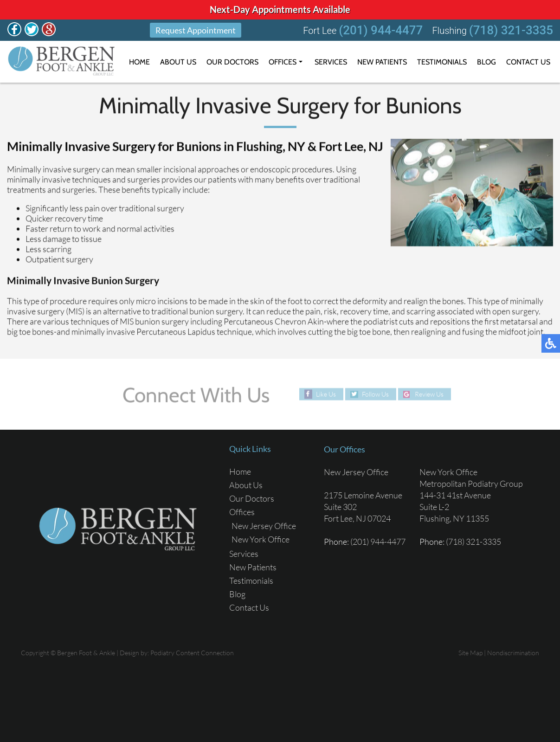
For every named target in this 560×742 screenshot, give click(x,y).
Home (139, 62)
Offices (283, 62)
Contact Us (528, 62)
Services (331, 62)
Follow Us (375, 394)
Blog (486, 62)
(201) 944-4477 (381, 30)
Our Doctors (232, 62)
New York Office (261, 539)
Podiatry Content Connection (192, 653)
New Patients (382, 62)
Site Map (470, 653)
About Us (178, 62)
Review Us (429, 394)
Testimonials (442, 62)
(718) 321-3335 (511, 30)
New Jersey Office (264, 526)
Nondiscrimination (513, 653)
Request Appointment (196, 30)
